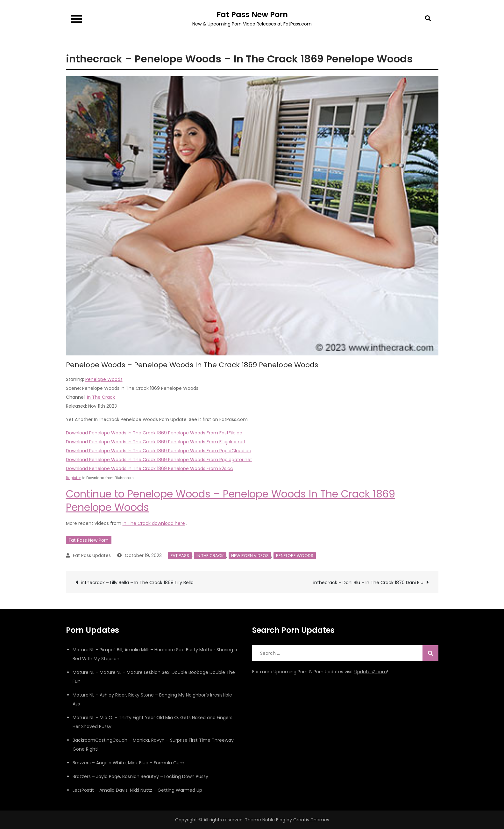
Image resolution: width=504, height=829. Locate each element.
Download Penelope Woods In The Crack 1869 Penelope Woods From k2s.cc (149, 468)
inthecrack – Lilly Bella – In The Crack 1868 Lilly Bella (137, 582)
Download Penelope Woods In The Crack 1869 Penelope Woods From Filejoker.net (156, 442)
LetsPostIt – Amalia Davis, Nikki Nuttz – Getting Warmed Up (137, 790)
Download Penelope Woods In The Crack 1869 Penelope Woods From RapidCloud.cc (159, 451)
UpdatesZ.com (371, 672)
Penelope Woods (104, 379)
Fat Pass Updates (92, 555)
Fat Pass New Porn (252, 14)
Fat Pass (180, 556)
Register (73, 478)
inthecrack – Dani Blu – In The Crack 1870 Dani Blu (368, 582)
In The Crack (101, 397)
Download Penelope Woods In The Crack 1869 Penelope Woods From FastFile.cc (154, 433)
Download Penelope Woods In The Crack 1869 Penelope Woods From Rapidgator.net (159, 460)
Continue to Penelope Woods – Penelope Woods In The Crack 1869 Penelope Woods (231, 500)
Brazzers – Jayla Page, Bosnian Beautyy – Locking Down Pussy (140, 776)
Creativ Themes (311, 820)
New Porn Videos (250, 556)
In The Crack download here (154, 523)
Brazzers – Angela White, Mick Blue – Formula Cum (128, 763)
